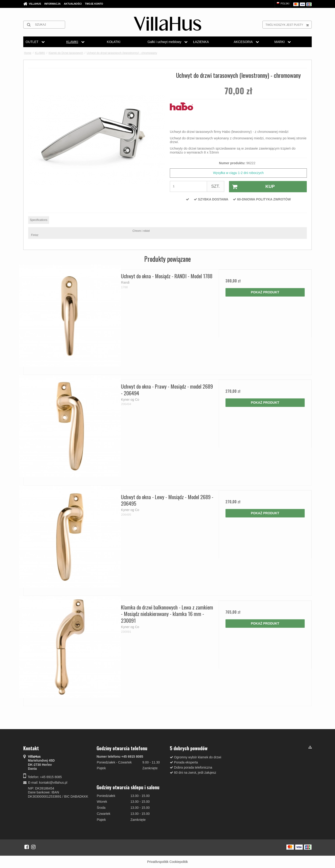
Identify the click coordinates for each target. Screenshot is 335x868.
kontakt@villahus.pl (53, 783)
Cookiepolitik (179, 862)
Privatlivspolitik (158, 862)
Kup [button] (252, 187)
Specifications (39, 220)
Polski (283, 3)
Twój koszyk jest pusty (288, 25)
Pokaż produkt (265, 292)
